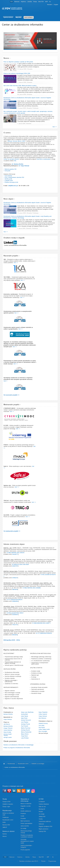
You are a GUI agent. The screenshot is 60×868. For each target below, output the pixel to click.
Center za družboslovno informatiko (15, 767)
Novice (6, 58)
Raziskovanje (11, 764)
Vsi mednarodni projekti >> (12, 531)
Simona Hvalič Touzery (8, 735)
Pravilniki (23, 819)
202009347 (15, 615)
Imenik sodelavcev (26, 811)
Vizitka (41, 819)
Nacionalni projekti (11, 256)
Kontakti (50, 5)
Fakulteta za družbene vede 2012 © (29, 861)
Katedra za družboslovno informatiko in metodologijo (19, 745)
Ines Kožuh (42, 727)
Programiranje (52, 861)
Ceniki (22, 816)
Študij (5, 799)
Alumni (5, 836)
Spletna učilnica (8, 17)
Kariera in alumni (9, 831)
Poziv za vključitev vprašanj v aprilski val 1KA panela (18, 62)
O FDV (41, 799)
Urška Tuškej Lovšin (44, 729)
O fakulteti (42, 802)
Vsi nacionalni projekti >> (11, 395)
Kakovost (17, 2)
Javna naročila (25, 826)
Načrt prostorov (25, 821)
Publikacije (6, 817)
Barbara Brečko (8, 714)
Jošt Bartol (7, 724)
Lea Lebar (42, 725)
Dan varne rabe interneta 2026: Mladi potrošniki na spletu (20, 86)
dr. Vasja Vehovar (24, 166)
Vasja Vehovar (8, 720)
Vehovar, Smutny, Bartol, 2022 (16, 141)
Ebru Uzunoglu (43, 731)
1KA (15, 161)
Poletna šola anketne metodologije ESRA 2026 (17, 73)
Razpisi (41, 812)
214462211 (15, 578)
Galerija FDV (42, 831)
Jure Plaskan (25, 722)
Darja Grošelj (7, 732)
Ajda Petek (24, 718)
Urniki (22, 809)
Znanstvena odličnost (45, 822)
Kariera (5, 834)
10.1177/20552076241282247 (15, 600)
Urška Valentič (43, 714)
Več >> (55, 127)
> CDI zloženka (8, 176)
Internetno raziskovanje (43, 159)
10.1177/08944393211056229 (44, 633)
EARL (4, 822)
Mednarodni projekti (11, 405)
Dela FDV (41, 2)
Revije (35, 2)
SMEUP (5, 827)
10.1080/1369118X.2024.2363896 (32, 588)
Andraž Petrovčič (26, 720)
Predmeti (23, 814)
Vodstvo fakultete (44, 804)
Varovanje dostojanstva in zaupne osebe (27, 841)
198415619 (15, 590)
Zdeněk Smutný (43, 723)
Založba (30, 2)
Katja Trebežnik (43, 712)
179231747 (15, 625)
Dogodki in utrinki (26, 806)
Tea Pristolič (25, 726)
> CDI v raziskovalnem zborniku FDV (14, 177)
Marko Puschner (26, 728)
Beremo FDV (6, 825)
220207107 (15, 566)
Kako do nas (42, 807)
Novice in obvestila (26, 804)
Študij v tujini (6, 807)
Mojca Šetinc (25, 734)
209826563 (15, 601)
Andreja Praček (26, 724)
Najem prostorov (44, 829)
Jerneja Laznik (8, 737)
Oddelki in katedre (8, 804)
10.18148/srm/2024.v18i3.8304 (20, 565)
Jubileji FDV (42, 817)
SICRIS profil (8, 179)
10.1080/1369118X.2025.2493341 (15, 553)
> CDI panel (7, 171)
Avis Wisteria (42, 718)
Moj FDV (19, 17)
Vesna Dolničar (8, 730)
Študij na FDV (7, 802)
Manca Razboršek (26, 732)
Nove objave (8, 199)
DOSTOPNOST (29, 17)
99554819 (15, 635)
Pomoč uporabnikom (26, 823)
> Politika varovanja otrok (11, 182)
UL (50, 2)
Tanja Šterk (24, 736)
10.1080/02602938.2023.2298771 (41, 623)
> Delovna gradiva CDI (10, 169)
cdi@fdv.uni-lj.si (13, 186)
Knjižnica (23, 2)
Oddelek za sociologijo (38, 764)
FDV (12, 2)
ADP (46, 2)
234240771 (15, 554)
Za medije (23, 828)
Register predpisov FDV (46, 826)
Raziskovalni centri (23, 764)
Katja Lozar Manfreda (27, 712)
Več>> (5, 381)
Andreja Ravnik (25, 730)
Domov (4, 764)
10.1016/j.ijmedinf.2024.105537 (15, 613)
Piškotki (43, 861)
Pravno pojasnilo (25, 850)
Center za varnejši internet (11, 159)
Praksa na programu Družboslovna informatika (17, 748)
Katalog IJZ (42, 809)
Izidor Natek (25, 716)
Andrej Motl (24, 714)
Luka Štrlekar (25, 738)
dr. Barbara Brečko (18, 164)
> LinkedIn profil (8, 181)
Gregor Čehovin (8, 728)
